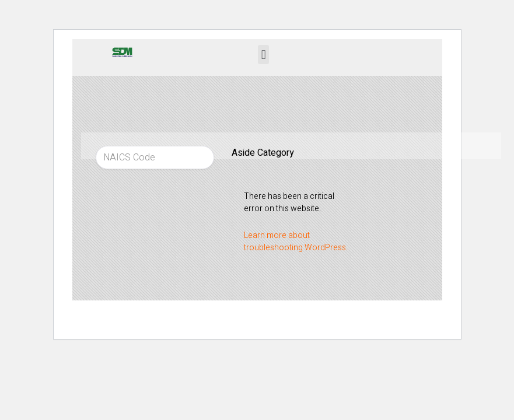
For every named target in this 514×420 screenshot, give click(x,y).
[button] (263, 55)
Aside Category (263, 153)
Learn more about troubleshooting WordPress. (296, 242)
